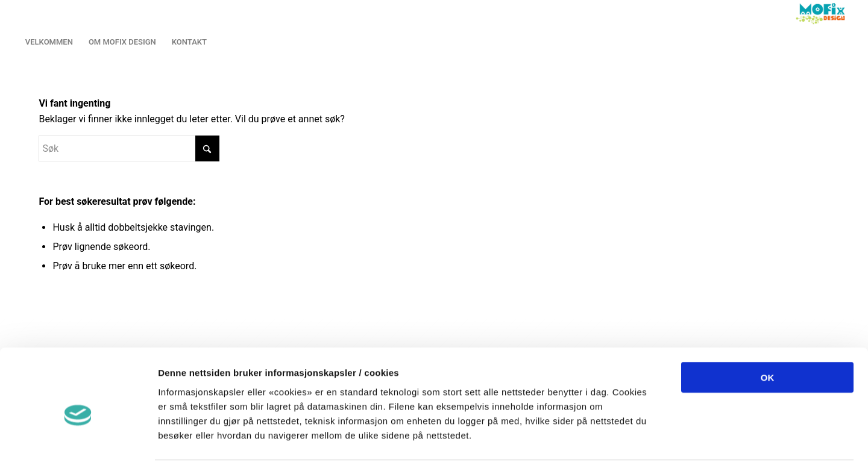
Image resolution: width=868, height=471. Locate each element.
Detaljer (639, 447)
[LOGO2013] (823, 14)
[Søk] (129, 148)
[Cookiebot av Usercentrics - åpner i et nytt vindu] (78, 448)
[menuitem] (49, 42)
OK (768, 329)
